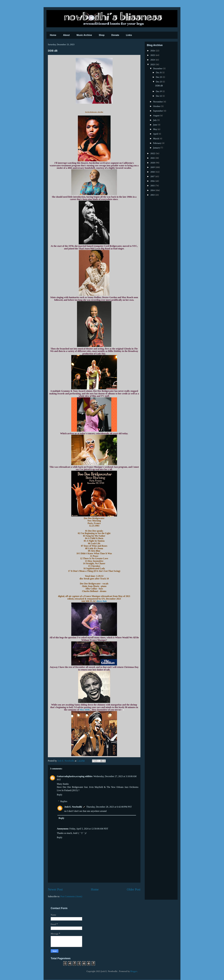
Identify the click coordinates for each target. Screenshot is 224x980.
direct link (102, 601)
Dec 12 (159, 96)
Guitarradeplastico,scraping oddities (75, 776)
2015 (153, 186)
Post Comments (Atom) (71, 896)
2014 (153, 190)
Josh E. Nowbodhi (73, 807)
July (155, 120)
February (157, 143)
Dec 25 (159, 77)
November (158, 102)
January (157, 148)
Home (53, 35)
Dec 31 (159, 73)
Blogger (134, 971)
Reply (60, 795)
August (157, 116)
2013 (153, 195)
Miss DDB (85, 710)
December (158, 69)
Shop (102, 35)
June (155, 125)
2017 (153, 177)
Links (129, 35)
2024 (153, 60)
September (158, 111)
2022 (153, 153)
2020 (153, 163)
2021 (153, 158)
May (155, 129)
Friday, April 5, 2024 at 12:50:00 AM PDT (89, 829)
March (156, 139)
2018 (153, 172)
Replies (64, 801)
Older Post (134, 889)
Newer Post (55, 889)
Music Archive (84, 35)
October (157, 106)
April (156, 134)
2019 (153, 167)
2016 (153, 181)
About (66, 35)
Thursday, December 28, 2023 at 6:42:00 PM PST (109, 807)
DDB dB (159, 86)
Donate (115, 35)
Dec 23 (159, 82)
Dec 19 (159, 91)
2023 (153, 65)
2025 (153, 55)
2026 (153, 51)
